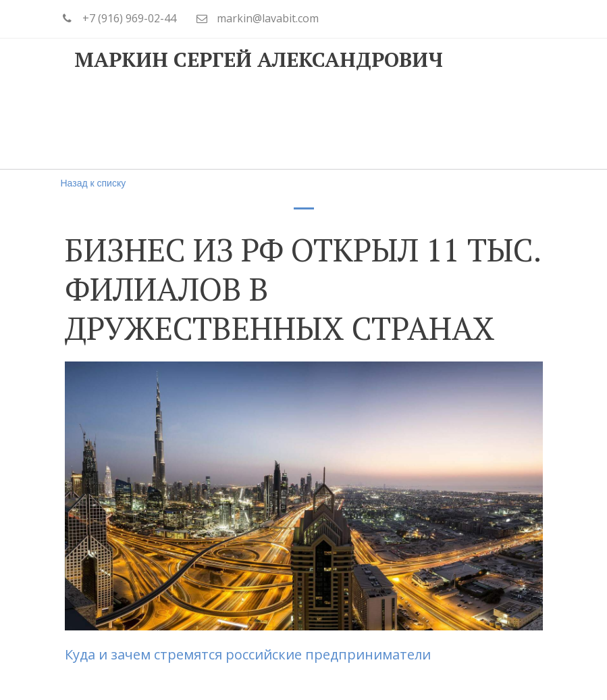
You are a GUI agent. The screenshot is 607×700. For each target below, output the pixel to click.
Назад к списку (94, 183)
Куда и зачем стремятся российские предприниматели (249, 654)
